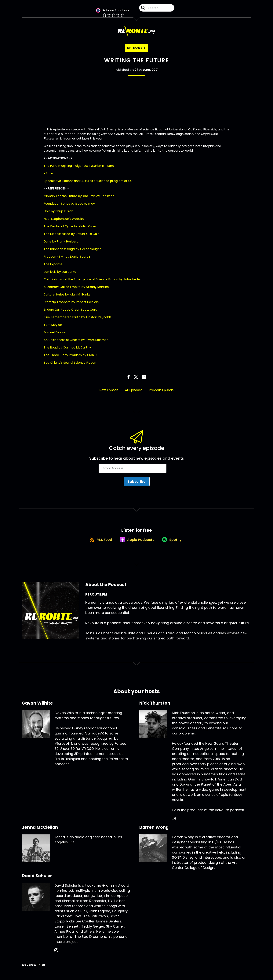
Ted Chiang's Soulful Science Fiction (70, 366)
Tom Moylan (53, 328)
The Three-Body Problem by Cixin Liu (71, 358)
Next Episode (109, 393)
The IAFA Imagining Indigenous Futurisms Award (79, 169)
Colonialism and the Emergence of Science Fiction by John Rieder (92, 282)
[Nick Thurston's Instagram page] (174, 825)
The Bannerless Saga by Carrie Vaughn (73, 252)
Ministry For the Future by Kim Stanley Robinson (79, 199)
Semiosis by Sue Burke (60, 275)
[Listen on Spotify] (173, 546)
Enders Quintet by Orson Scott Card (70, 313)
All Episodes (134, 393)
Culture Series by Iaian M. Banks (67, 297)
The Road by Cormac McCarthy (67, 350)
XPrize (48, 176)
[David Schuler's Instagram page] (56, 957)
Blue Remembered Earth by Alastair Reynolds (77, 320)
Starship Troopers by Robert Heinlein (71, 305)
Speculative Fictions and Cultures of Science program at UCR (89, 184)
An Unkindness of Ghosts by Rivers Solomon (76, 343)
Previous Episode (161, 393)
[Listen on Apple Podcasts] (136, 546)
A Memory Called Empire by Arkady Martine (76, 290)
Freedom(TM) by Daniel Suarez (67, 260)
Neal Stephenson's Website (64, 222)
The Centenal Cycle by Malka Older (70, 229)
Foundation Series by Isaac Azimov (69, 207)
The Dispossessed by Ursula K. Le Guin (71, 237)
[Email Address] (133, 471)
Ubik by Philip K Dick (58, 214)
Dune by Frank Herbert (61, 244)
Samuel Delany (55, 335)
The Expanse (53, 267)
